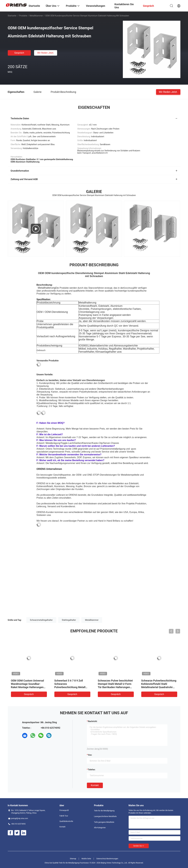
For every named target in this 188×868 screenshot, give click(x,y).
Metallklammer (36, 16)
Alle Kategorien (100, 828)
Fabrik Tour (64, 816)
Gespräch (19, 53)
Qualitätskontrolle (66, 821)
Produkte (23, 16)
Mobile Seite (86, 859)
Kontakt (95, 785)
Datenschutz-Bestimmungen (107, 859)
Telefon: (92, 770)
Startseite (12, 16)
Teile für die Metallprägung (104, 811)
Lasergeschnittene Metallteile (105, 816)
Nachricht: (93, 721)
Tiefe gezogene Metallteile (104, 822)
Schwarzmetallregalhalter (41, 620)
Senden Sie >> (139, 846)
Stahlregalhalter (69, 620)
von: (90, 755)
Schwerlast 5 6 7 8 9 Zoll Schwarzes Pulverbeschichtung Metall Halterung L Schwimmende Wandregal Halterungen (70, 687)
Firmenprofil (64, 810)
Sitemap (73, 859)
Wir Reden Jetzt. (46, 53)
